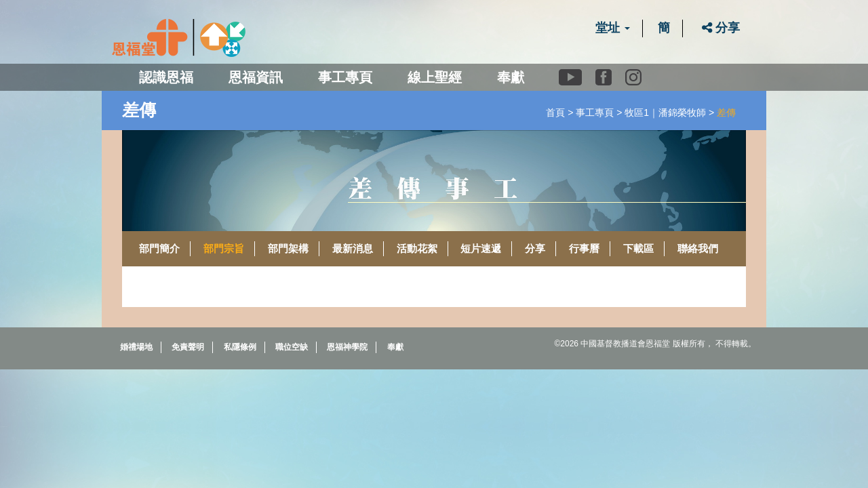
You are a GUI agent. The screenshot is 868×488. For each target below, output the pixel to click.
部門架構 (288, 248)
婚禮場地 (136, 347)
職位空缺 (292, 347)
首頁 (555, 113)
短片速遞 (481, 248)
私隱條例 (240, 347)
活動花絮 (417, 248)
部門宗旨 (224, 248)
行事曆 (584, 248)
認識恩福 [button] (166, 77)
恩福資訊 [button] (256, 77)
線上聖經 (435, 77)
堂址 (613, 28)
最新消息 (353, 248)
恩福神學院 (347, 347)
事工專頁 (595, 113)
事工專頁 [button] (345, 77)
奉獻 (511, 77)
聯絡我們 (698, 248)
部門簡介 (159, 248)
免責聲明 (188, 347)
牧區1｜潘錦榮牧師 (665, 113)
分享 (721, 28)
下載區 (638, 248)
